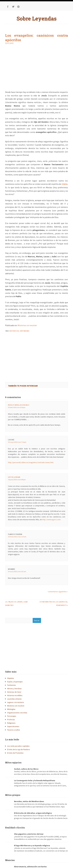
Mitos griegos (13, 795)
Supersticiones (13, 726)
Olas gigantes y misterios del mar (29, 834)
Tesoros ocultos (14, 730)
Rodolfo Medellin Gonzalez (19, 405)
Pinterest (18, 7)
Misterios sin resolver (27, 325)
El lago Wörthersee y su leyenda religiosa (32, 845)
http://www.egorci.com (51, 520)
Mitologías (11, 709)
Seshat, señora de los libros (26, 769)
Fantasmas (11, 685)
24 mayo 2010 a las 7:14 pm (17, 442)
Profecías (11, 720)
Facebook (8, 7)
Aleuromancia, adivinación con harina (30, 867)
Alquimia (10, 678)
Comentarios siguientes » (58, 592)
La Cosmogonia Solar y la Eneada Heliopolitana (35, 780)
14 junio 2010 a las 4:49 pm (17, 480)
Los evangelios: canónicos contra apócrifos (37, 38)
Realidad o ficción (15, 828)
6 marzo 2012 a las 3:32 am (17, 571)
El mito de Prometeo (15, 753)
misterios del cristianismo (19, 331)
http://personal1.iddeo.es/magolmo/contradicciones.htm (31, 462)
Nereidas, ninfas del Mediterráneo (29, 801)
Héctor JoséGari (14, 477)
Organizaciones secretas (17, 713)
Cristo (65, 184)
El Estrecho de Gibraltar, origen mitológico (33, 813)
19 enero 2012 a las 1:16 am (17, 537)
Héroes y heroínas (14, 689)
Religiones (11, 723)
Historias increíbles (15, 695)
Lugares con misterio (16, 702)
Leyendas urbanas (14, 699)
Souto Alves (9, 43)
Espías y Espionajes (15, 682)
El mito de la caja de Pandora (18, 749)
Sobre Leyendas (37, 18)
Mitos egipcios (13, 762)
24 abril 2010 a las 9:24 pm (17, 407)
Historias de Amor (14, 692)
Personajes (12, 716)
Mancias (10, 860)
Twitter (13, 7)
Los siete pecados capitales (18, 746)
